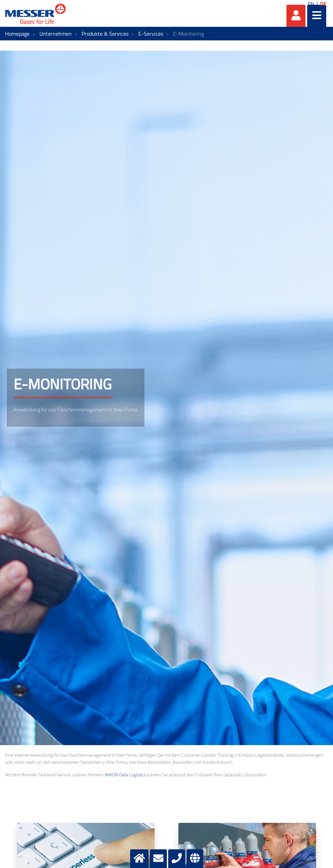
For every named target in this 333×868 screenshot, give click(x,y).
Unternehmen (56, 34)
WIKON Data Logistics (125, 775)
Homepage (17, 34)
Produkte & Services (105, 34)
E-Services (151, 34)
